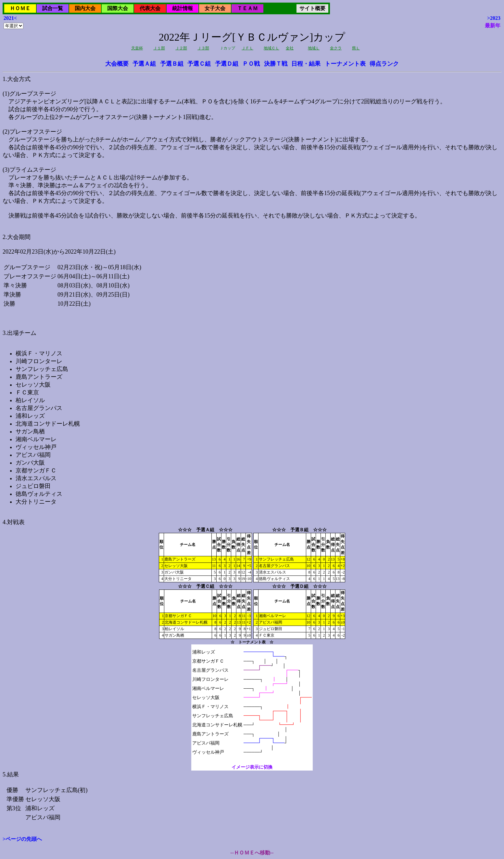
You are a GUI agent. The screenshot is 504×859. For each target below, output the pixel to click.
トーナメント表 (345, 64)
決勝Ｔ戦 (276, 64)
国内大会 (85, 8)
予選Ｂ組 (172, 64)
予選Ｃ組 (199, 64)
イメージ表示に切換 (252, 767)
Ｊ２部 (181, 48)
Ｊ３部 (203, 48)
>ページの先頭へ (22, 839)
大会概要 (117, 64)
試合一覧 (53, 8)
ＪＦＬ (247, 48)
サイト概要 (312, 8)
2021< (10, 18)
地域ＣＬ (271, 48)
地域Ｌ (314, 48)
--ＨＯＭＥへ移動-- (252, 853)
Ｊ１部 (159, 48)
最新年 (493, 26)
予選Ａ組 (144, 64)
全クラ (336, 48)
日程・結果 (306, 64)
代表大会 (150, 8)
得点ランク (384, 64)
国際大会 (118, 8)
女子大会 (215, 8)
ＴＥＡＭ (247, 8)
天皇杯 (137, 48)
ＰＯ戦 (251, 64)
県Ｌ (356, 48)
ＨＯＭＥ (20, 8)
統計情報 (183, 8)
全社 (290, 48)
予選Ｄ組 (227, 64)
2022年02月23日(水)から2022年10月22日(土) (252, 418)
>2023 (494, 18)
